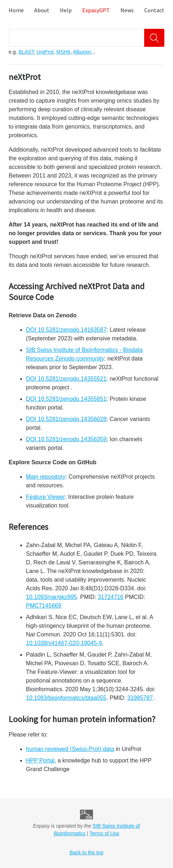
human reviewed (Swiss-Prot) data (70, 749)
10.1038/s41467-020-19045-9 (64, 643)
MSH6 (63, 52)
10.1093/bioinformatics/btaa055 (66, 698)
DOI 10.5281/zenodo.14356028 (66, 419)
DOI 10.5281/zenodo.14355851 (66, 399)
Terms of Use (104, 833)
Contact (154, 10)
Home (16, 10)
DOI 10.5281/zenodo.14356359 (66, 439)
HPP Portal (40, 760)
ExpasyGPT (96, 10)
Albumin (82, 52)
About (42, 10)
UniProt (45, 52)
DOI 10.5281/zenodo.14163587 (66, 330)
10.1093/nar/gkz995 (51, 597)
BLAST (26, 52)
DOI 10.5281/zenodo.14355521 (66, 379)
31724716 (110, 597)
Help (66, 10)
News (127, 10)
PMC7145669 (44, 606)
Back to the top (86, 853)
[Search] (154, 38)
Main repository (46, 477)
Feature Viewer (45, 497)
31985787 (140, 698)
